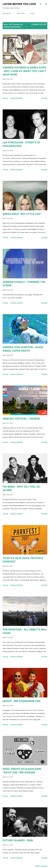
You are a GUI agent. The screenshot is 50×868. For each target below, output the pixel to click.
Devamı (44, 98)
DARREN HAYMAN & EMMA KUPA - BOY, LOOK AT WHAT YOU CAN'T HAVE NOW (24, 71)
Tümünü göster (39, 24)
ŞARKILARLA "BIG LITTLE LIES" (22, 214)
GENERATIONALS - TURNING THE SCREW (24, 284)
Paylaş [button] (5, 98)
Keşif (32, 13)
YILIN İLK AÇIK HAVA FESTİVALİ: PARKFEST (23, 560)
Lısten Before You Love (19, 4)
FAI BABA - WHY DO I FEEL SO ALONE (21, 488)
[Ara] (41, 4)
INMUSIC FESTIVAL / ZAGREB (21, 418)
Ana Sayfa (7, 13)
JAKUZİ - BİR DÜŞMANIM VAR (22, 701)
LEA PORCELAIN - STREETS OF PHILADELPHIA (21, 144)
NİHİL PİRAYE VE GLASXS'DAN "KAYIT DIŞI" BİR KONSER (22, 771)
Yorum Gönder (16, 98)
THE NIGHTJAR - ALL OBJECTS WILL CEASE (25, 631)
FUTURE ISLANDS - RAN (18, 840)
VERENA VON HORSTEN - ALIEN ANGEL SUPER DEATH (23, 349)
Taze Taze (20, 13)
